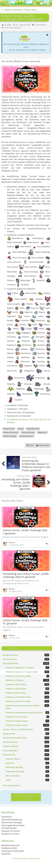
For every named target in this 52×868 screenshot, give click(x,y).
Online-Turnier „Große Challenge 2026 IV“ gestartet (25, 622)
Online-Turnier (9, 429)
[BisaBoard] (6, 3)
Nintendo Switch (33, 429)
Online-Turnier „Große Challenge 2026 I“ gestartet (25, 532)
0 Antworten (40, 25)
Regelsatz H (42, 432)
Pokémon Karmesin (11, 432)
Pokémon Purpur (28, 432)
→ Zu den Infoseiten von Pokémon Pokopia (26, 50)
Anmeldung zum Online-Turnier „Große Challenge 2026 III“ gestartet (26, 575)
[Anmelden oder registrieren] (41, 3)
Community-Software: (26, 858)
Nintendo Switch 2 (27, 436)
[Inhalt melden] (43, 445)
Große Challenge (10, 436)
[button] (48, 3)
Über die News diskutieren (26, 797)
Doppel (21, 429)
